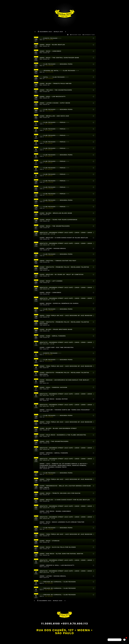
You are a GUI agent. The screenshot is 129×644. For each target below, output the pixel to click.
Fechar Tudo (76, 35)
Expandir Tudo (89, 35)
